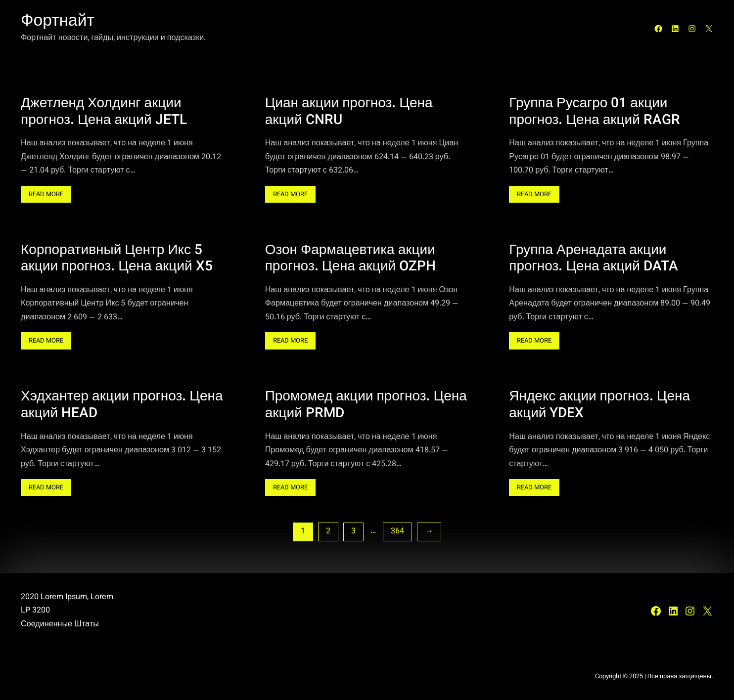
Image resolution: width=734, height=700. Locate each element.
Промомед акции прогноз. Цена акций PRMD (366, 406)
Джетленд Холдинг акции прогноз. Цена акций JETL (104, 112)
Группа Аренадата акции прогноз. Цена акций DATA (594, 259)
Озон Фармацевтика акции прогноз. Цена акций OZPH (351, 259)
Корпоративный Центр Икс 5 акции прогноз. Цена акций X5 (117, 259)
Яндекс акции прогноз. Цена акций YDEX (599, 406)
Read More (50, 195)
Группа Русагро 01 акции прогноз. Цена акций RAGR (595, 112)
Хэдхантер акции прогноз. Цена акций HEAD (122, 406)
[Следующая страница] (429, 532)
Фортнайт (58, 22)
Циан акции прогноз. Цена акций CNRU (349, 112)
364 (397, 531)
